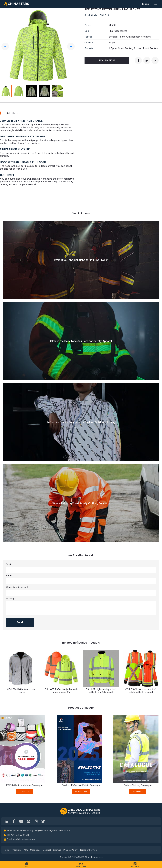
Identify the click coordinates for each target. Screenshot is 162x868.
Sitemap (57, 850)
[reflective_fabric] (36, 821)
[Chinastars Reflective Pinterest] (28, 821)
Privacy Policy (70, 850)
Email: (9, 564)
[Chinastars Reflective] (21, 821)
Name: (9, 576)
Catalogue (35, 850)
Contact (47, 850)
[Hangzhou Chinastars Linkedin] (6, 821)
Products (16, 850)
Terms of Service (88, 850)
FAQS (25, 850)
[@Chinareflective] (43, 821)
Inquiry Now (107, 60)
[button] (156, 4)
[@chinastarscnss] (14, 821)
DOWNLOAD (24, 792)
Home (7, 850)
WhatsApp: (17, 587)
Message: (11, 599)
